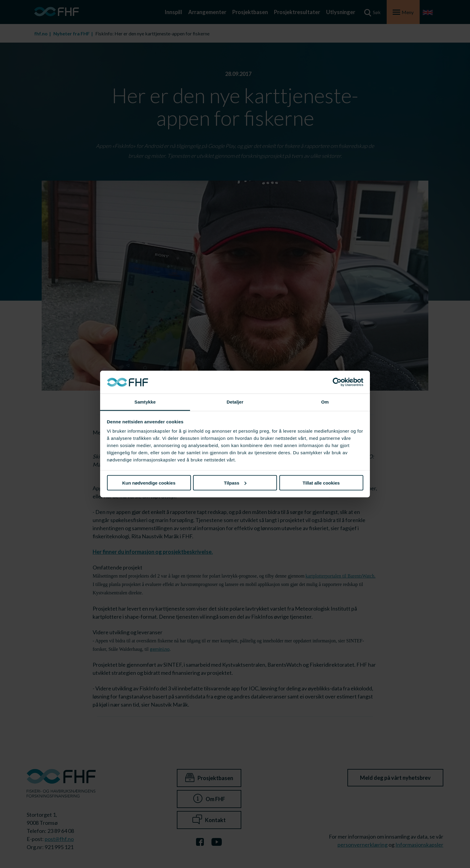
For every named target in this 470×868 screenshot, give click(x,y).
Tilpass (235, 483)
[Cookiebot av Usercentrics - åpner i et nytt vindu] (337, 382)
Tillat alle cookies (321, 483)
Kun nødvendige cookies (149, 483)
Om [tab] (325, 402)
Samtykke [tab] (145, 402)
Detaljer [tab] (235, 402)
